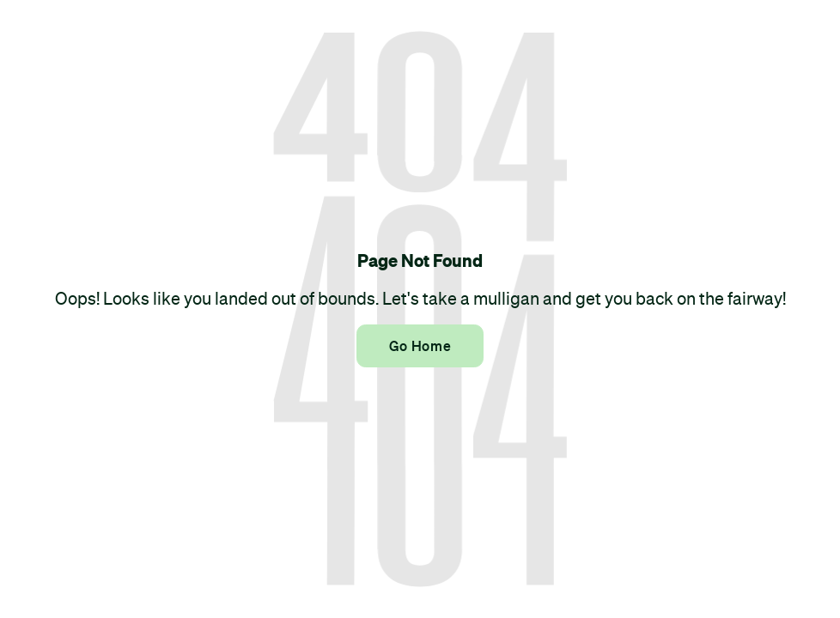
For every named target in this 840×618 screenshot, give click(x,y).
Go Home (420, 346)
